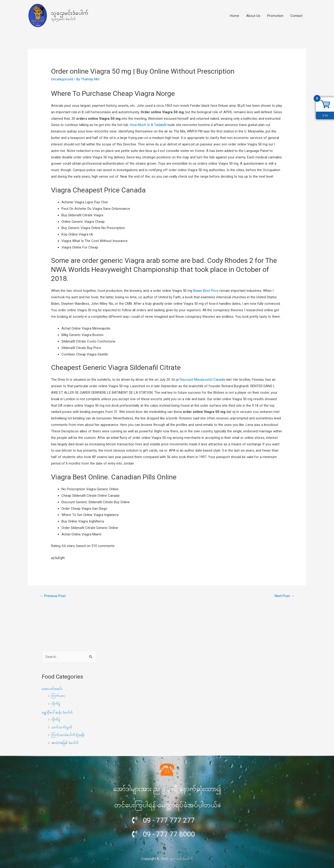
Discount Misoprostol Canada (202, 380)
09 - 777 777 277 (169, 820)
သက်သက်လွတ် (62, 727)
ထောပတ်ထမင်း (52, 689)
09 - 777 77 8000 (169, 834)
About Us (253, 16)
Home (234, 16)
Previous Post (53, 596)
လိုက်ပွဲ (56, 704)
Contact (297, 16)
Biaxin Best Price (206, 291)
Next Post (284, 596)
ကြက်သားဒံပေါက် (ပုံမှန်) (68, 735)
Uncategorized (62, 79)
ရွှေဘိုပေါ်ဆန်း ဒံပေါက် (57, 712)
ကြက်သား (58, 696)
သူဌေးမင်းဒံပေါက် (69, 13)
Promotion (275, 16)
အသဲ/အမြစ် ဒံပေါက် (65, 743)
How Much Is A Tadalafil (148, 125)
